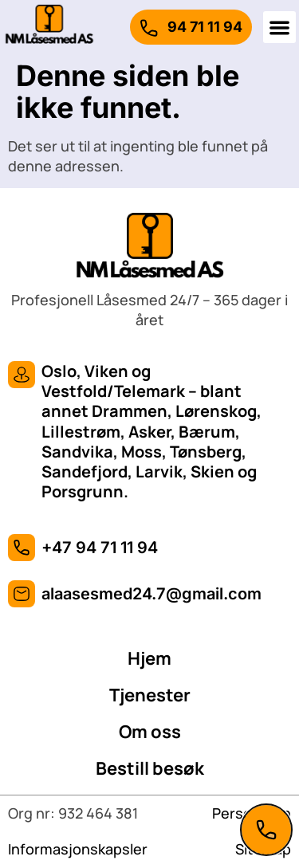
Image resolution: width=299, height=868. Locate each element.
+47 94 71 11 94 (100, 548)
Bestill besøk (150, 768)
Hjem (149, 658)
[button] (279, 27)
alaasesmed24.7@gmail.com (151, 594)
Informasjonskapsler (78, 849)
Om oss (150, 732)
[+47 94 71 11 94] (22, 548)
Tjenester (150, 695)
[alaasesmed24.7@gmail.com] (22, 594)
